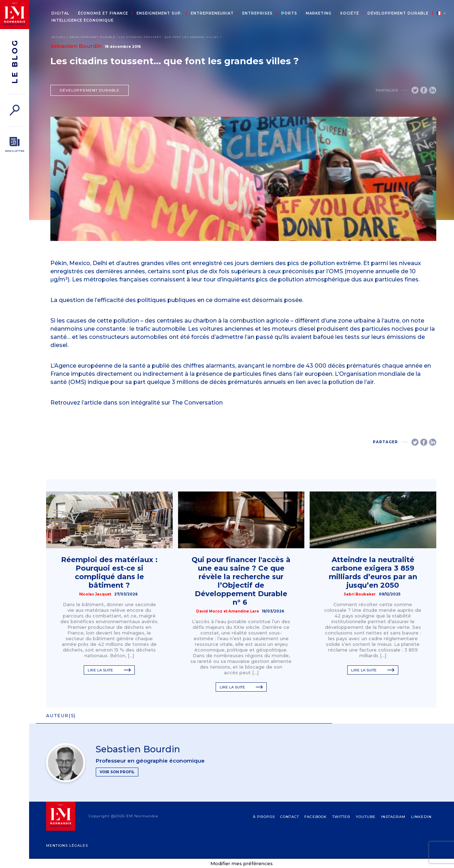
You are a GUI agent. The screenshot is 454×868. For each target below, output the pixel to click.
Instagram (393, 817)
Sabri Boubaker (360, 594)
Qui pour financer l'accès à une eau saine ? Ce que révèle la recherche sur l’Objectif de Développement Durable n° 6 (241, 581)
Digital (60, 13)
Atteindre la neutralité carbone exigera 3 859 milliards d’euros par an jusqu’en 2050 (373, 572)
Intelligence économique (82, 21)
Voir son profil (117, 772)
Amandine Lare (244, 611)
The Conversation (197, 403)
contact (290, 817)
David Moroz (209, 611)
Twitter (341, 817)
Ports (289, 13)
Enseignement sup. (159, 13)
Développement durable (398, 13)
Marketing (319, 13)
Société (350, 13)
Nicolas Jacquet (95, 594)
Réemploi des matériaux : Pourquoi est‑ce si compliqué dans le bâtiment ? (109, 572)
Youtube (366, 817)
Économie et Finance (103, 13)
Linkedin (421, 817)
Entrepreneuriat (212, 13)
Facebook (315, 817)
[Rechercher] (15, 110)
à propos (264, 817)
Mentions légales (67, 845)
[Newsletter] (15, 145)
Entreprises (258, 13)
